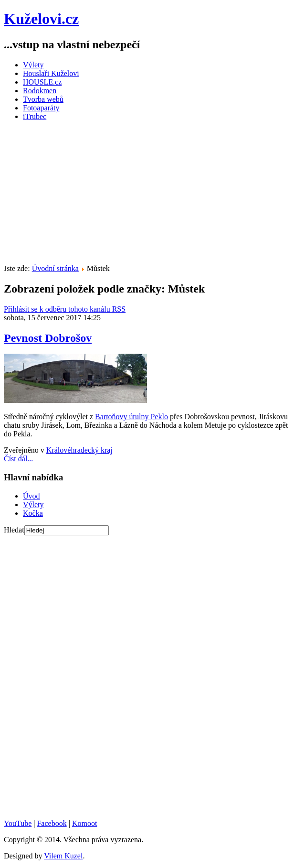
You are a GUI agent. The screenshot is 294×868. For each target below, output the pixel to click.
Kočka (33, 513)
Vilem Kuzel (63, 856)
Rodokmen (40, 91)
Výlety (33, 65)
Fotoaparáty (41, 108)
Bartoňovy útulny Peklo (131, 417)
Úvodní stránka (55, 268)
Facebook (52, 823)
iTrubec (35, 116)
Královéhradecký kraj (79, 450)
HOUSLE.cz (42, 82)
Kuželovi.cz (41, 19)
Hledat (14, 530)
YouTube (18, 823)
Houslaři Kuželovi (51, 73)
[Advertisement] (149, 195)
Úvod (31, 496)
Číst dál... (18, 459)
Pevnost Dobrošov (48, 338)
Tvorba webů (43, 99)
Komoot (84, 823)
